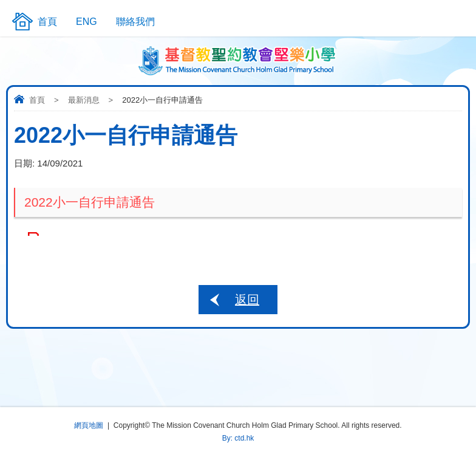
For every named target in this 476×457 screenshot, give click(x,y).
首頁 (37, 100)
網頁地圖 (89, 425)
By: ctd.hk (238, 438)
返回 (247, 300)
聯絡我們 (135, 22)
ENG (87, 22)
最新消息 (84, 100)
